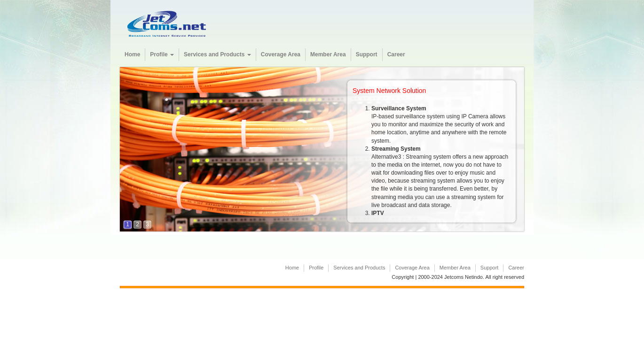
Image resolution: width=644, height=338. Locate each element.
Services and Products (217, 54)
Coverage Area (281, 54)
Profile (162, 54)
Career (396, 54)
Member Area (328, 54)
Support (367, 54)
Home (132, 54)
